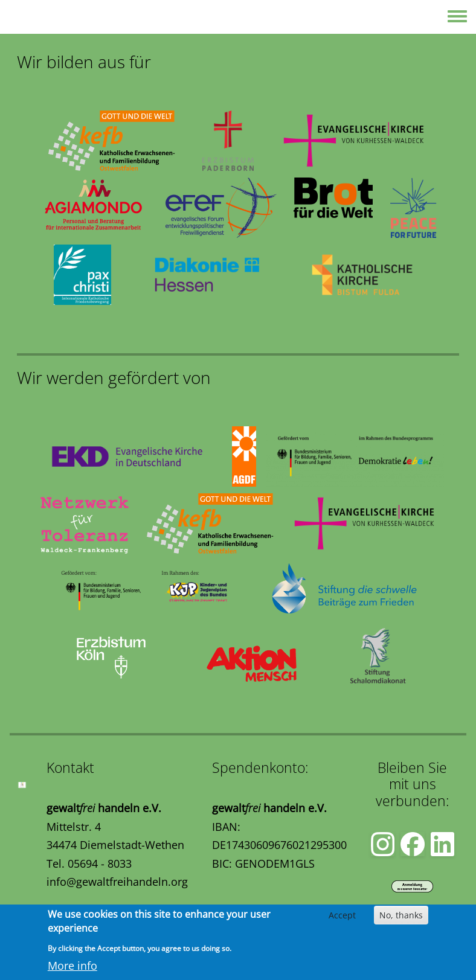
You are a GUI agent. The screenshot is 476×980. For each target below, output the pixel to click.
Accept (342, 915)
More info (72, 966)
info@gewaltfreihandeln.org (117, 882)
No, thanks (401, 915)
